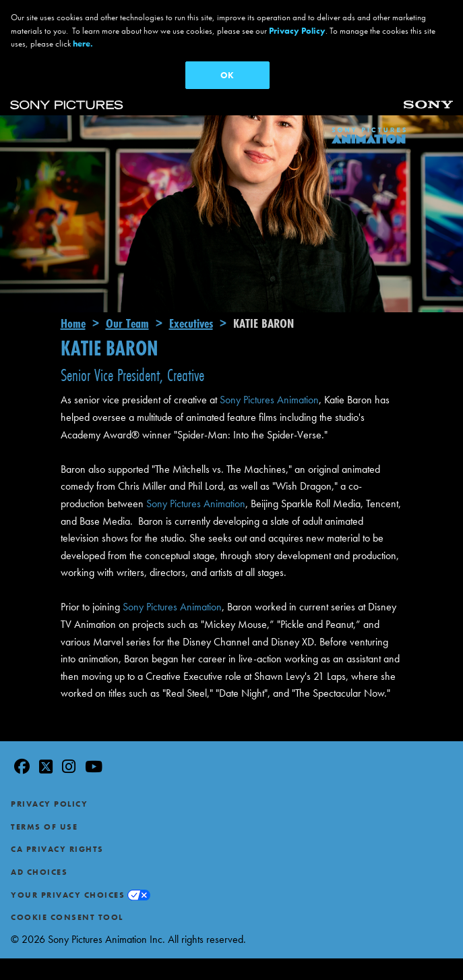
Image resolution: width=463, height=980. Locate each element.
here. (83, 44)
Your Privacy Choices (68, 866)
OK (227, 75)
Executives (191, 294)
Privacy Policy (49, 775)
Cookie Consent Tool (67, 888)
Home (73, 294)
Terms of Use (44, 798)
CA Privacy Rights (57, 821)
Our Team (127, 294)
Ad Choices (39, 843)
